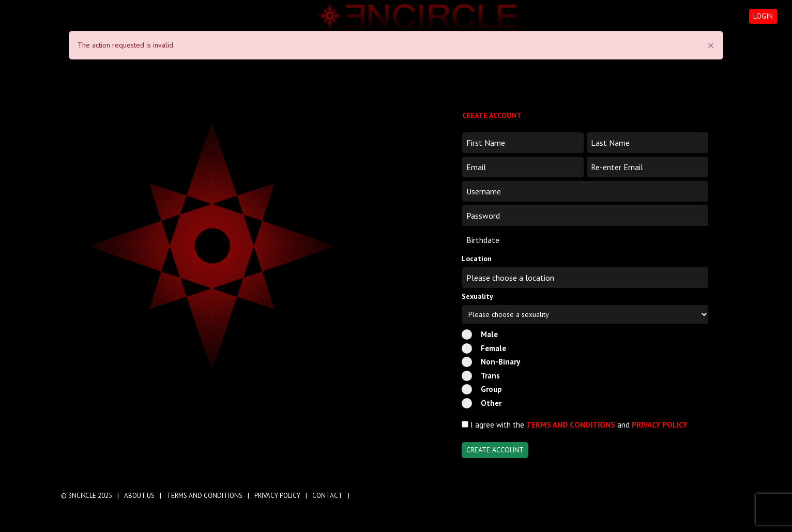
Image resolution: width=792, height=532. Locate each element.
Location (477, 259)
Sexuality (477, 296)
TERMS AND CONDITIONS (571, 425)
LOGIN (763, 16)
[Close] (711, 45)
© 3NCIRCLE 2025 (87, 496)
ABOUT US (139, 496)
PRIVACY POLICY (659, 425)
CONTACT (328, 496)
